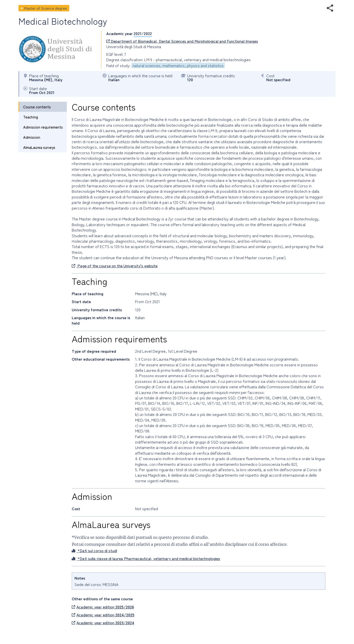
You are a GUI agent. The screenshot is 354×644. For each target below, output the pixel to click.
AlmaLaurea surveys (39, 147)
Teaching (31, 117)
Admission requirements (43, 127)
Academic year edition (103, 607)
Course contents (37, 107)
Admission (32, 137)
